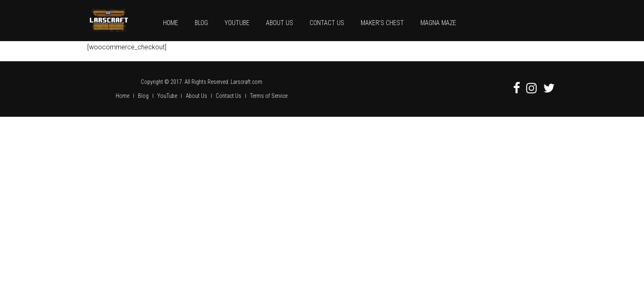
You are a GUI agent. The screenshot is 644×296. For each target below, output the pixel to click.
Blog (201, 23)
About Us (280, 23)
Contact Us (327, 23)
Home (171, 23)
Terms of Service (269, 96)
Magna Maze (438, 23)
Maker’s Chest (382, 23)
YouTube (237, 23)
